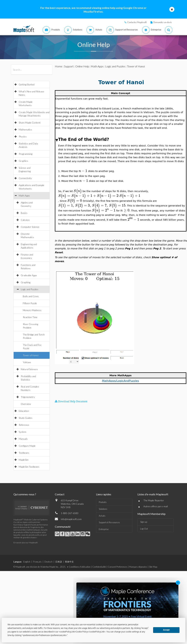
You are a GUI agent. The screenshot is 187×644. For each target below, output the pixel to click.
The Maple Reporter (154, 500)
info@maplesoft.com (71, 519)
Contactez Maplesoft (137, 22)
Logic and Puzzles (30, 289)
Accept (166, 630)
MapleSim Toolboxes (29, 467)
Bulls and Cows (31, 296)
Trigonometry (28, 397)
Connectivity (25, 178)
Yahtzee (27, 362)
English (27, 562)
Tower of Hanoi (31, 355)
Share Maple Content (30, 123)
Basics (24, 213)
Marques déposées (138, 567)
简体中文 (69, 562)
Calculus (25, 220)
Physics (23, 137)
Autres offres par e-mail (156, 506)
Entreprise (104, 529)
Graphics (23, 161)
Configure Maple (27, 446)
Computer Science (30, 227)
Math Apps (24, 196)
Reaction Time (30, 317)
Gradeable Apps (29, 275)
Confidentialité (99, 567)
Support (69, 66)
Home (59, 66)
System (22, 432)
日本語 (59, 562)
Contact (60, 494)
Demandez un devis (163, 22)
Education (24, 411)
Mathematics (25, 130)
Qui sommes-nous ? (25, 494)
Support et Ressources (109, 522)
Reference (24, 425)
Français (37, 562)
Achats (102, 516)
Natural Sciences (29, 369)
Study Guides (26, 418)
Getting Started (27, 84)
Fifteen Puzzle (30, 303)
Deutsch (48, 562)
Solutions (103, 509)
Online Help (82, 66)
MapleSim (24, 460)
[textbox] (176, 161)
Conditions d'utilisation (80, 567)
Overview (26, 404)
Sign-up (144, 522)
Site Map (153, 567)
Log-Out (144, 529)
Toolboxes (24, 453)
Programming (26, 154)
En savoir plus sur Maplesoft (26, 543)
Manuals (23, 439)
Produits (103, 502)
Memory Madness (32, 310)
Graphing (26, 282)
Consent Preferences (118, 567)
